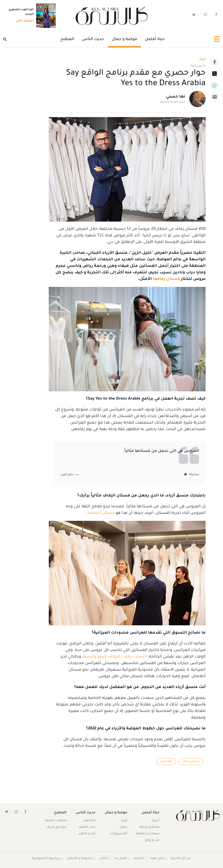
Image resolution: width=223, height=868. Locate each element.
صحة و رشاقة (149, 827)
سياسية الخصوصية (47, 859)
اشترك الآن (24, 21)
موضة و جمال (124, 39)
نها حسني (176, 97)
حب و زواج (152, 840)
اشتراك (139, 859)
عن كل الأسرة (181, 859)
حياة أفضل (155, 39)
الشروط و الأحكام (80, 859)
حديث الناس (93, 39)
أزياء (124, 821)
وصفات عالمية (56, 821)
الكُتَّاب (104, 859)
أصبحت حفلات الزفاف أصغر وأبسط (115, 657)
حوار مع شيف (56, 827)
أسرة (156, 821)
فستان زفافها (166, 279)
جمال (123, 827)
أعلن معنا (157, 859)
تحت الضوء (87, 827)
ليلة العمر (166, 762)
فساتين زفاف (191, 762)
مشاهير (90, 821)
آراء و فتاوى (87, 834)
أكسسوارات (118, 834)
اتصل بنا (121, 859)
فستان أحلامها (101, 513)
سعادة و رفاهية (148, 834)
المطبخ (67, 39)
